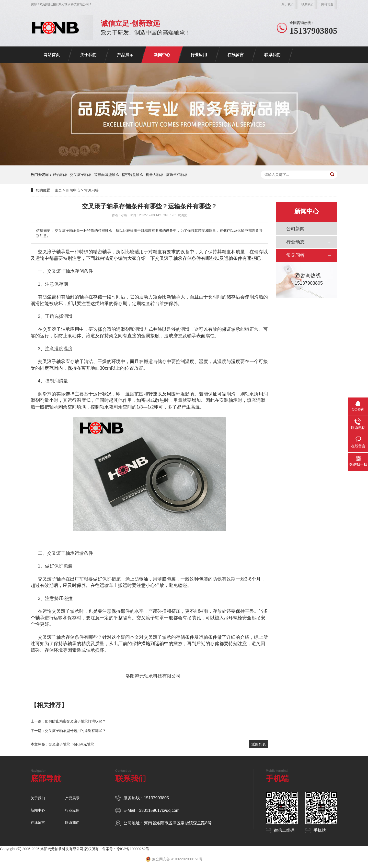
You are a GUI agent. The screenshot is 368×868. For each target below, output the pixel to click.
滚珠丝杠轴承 (177, 175)
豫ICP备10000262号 (133, 849)
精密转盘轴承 (132, 175)
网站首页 (52, 55)
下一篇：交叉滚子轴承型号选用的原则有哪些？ (68, 731)
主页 (58, 190)
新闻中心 (162, 55)
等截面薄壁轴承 (107, 175)
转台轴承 (60, 175)
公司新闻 (295, 229)
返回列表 (259, 744)
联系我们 (307, 4)
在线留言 (236, 55)
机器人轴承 (155, 175)
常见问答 (91, 190)
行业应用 (199, 55)
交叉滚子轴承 (81, 175)
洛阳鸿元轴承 (83, 744)
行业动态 (295, 242)
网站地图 (327, 4)
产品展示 (125, 55)
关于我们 (287, 4)
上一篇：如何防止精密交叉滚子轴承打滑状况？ (68, 721)
